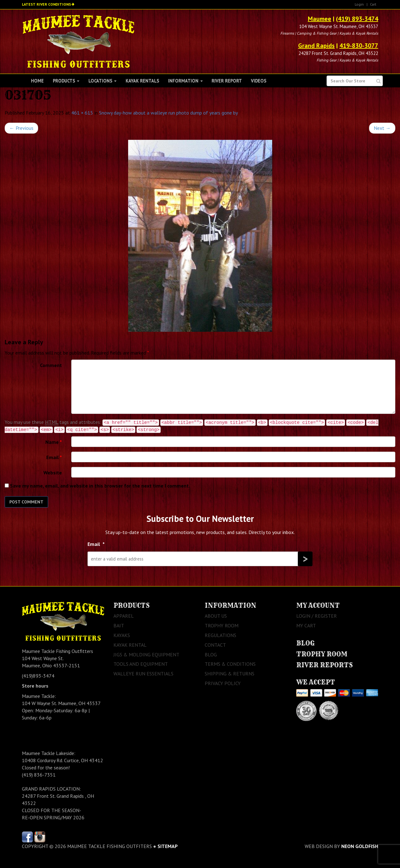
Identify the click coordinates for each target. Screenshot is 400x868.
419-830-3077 (359, 46)
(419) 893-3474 (357, 19)
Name (54, 442)
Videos (259, 81)
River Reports (325, 665)
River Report (227, 81)
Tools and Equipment (141, 664)
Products (66, 81)
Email (54, 457)
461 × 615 (82, 113)
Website (53, 473)
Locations (102, 81)
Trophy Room (222, 625)
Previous (21, 128)
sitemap (168, 846)
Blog (211, 655)
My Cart (306, 625)
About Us (216, 616)
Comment (51, 365)
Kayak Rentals (142, 81)
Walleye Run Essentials (143, 674)
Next (382, 128)
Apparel (124, 616)
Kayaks (122, 635)
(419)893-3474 (38, 676)
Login (359, 4)
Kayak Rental (130, 645)
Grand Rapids (316, 46)
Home (37, 81)
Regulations (220, 635)
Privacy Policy (223, 683)
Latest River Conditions (46, 4)
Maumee (320, 19)
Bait (119, 625)
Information (185, 81)
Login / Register (317, 616)
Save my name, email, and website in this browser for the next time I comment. (100, 486)
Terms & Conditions (230, 664)
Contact (215, 645)
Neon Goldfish (360, 846)
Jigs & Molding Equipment (146, 655)
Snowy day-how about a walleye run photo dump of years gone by (168, 113)
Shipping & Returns (230, 674)
